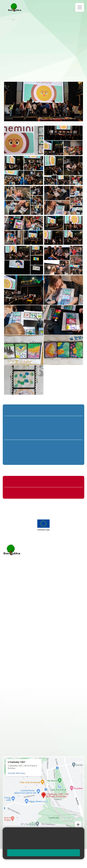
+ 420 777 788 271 (41, 608)
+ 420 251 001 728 (31, 667)
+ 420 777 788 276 (41, 627)
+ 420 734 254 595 (49, 683)
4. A (58, 421)
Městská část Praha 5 (15, 641)
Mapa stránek (20, 858)
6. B (16, 452)
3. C (43, 435)
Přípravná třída (17, 411)
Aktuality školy (24, 20)
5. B (73, 428)
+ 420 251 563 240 (19, 627)
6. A (16, 445)
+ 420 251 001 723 (19, 608)
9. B (71, 452)
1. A (14, 421)
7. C (34, 459)
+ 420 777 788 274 (30, 671)
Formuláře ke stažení (21, 492)
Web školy (78, 854)
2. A (29, 421)
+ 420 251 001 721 (31, 663)
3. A (44, 421)
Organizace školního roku (23, 482)
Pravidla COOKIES (42, 863)
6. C (16, 459)
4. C (58, 435)
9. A (71, 445)
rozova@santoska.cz (23, 630)
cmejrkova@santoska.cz (25, 611)
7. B (34, 452)
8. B (53, 452)
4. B (58, 428)
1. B (14, 428)
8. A (53, 445)
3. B (43, 428)
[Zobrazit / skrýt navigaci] (80, 7)
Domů (7, 20)
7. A (34, 445)
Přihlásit (37, 858)
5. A (73, 421)
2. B (29, 428)
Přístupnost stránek (15, 863)
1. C (14, 435)
